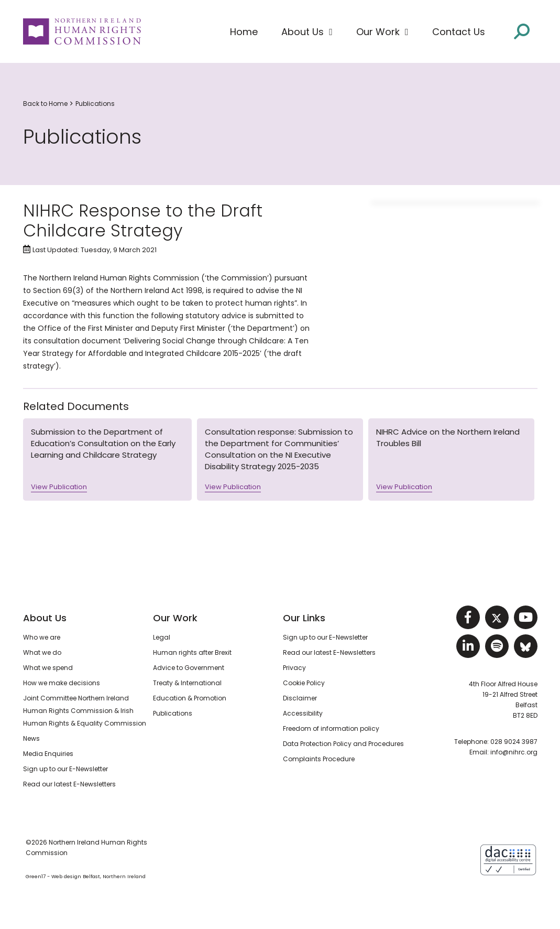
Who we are (42, 637)
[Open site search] (522, 31)
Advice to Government (189, 668)
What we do (42, 652)
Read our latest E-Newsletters (69, 784)
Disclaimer (300, 698)
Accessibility (303, 713)
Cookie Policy (304, 683)
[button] (307, 32)
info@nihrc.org (514, 752)
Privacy (294, 668)
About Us (45, 618)
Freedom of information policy (331, 728)
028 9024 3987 (514, 742)
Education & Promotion (190, 698)
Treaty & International (187, 683)
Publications (95, 104)
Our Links (304, 618)
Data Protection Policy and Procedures (343, 744)
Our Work (175, 618)
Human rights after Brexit (192, 652)
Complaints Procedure (319, 759)
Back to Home (45, 104)
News (31, 738)
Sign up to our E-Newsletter (65, 769)
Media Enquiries (48, 754)
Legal (162, 637)
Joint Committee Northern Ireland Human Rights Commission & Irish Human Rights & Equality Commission (85, 711)
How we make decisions (62, 683)
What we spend (48, 668)
